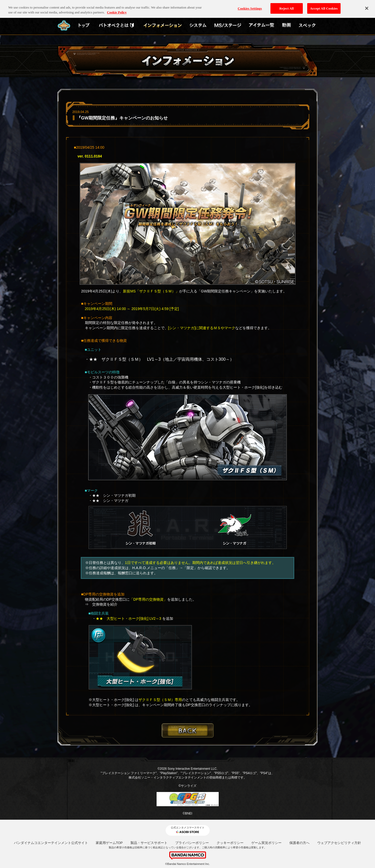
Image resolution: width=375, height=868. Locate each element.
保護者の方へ (299, 843)
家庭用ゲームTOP (109, 843)
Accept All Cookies (324, 6)
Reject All (286, 6)
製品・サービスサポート (149, 843)
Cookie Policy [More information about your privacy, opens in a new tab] (117, 10)
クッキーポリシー (230, 843)
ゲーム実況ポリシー (266, 843)
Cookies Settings (250, 6)
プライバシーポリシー (192, 843)
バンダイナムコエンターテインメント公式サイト (51, 843)
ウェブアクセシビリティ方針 (339, 843)
